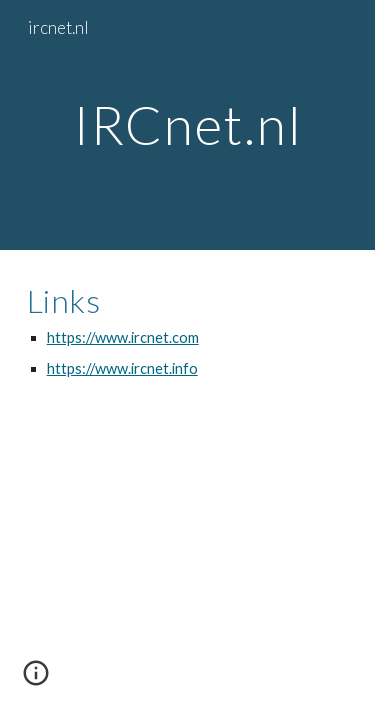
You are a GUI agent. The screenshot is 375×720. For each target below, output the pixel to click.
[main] (188, 124)
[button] (36, 680)
